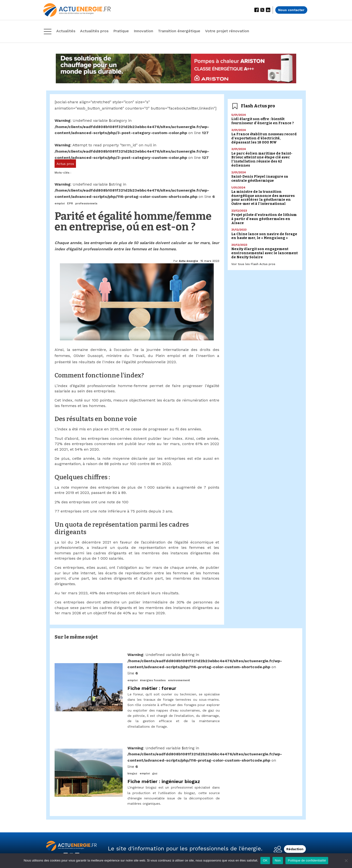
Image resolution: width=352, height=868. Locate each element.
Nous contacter (291, 10)
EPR (70, 203)
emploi (60, 203)
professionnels (86, 203)
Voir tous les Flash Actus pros (253, 264)
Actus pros (65, 164)
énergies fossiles (153, 680)
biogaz (132, 773)
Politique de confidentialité (307, 860)
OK (265, 860)
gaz (155, 773)
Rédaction (295, 849)
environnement (179, 680)
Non (278, 860)
